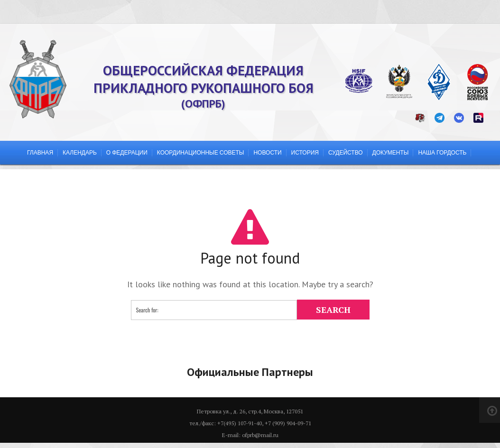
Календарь (80, 152)
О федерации (127, 152)
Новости (267, 152)
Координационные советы (201, 152)
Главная (40, 152)
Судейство (346, 152)
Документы (391, 152)
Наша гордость (442, 152)
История (305, 152)
